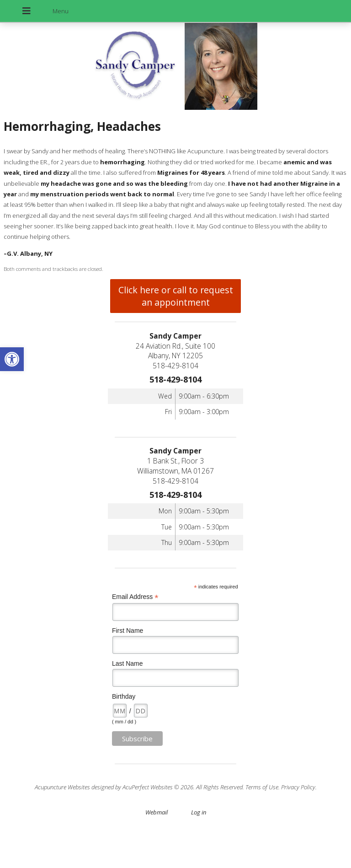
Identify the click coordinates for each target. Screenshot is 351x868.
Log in (199, 812)
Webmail (157, 812)
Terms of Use (262, 787)
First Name (128, 631)
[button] (12, 359)
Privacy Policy (298, 787)
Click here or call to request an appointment (176, 296)
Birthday (124, 696)
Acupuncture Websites (62, 787)
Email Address (135, 597)
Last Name (128, 663)
